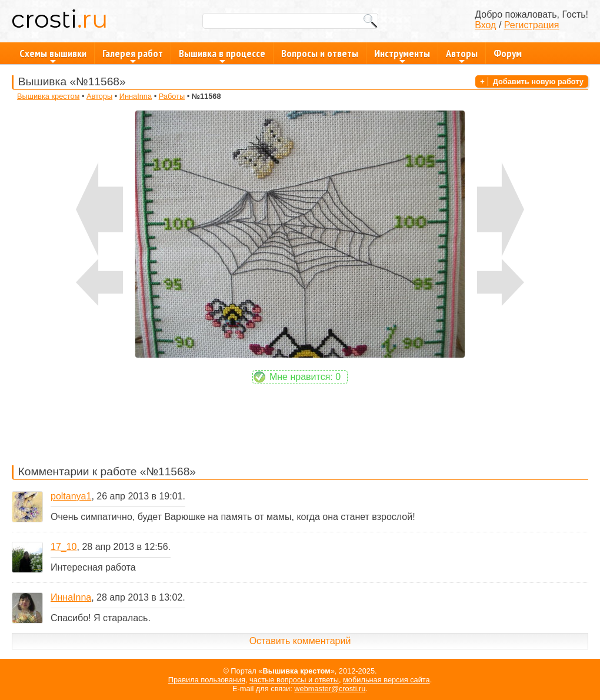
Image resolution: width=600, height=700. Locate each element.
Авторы (462, 55)
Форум (508, 53)
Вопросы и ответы (320, 53)
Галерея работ (133, 55)
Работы (172, 96)
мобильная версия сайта (386, 680)
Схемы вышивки (53, 55)
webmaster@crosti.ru (330, 689)
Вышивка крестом (48, 96)
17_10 (64, 547)
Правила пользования (207, 680)
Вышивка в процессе (222, 55)
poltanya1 (71, 496)
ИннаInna (136, 96)
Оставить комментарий (300, 641)
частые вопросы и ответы (294, 680)
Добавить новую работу (538, 81)
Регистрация (532, 25)
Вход (485, 25)
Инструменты (402, 55)
